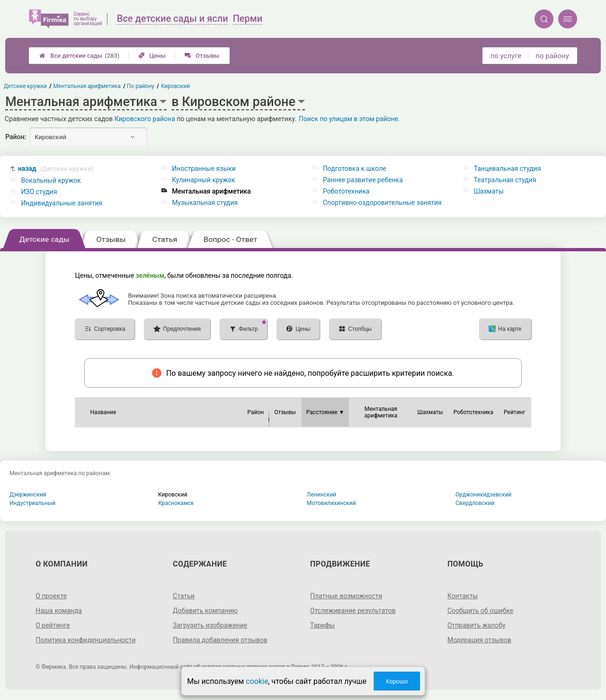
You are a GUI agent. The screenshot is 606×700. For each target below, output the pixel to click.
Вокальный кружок (51, 180)
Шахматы (489, 191)
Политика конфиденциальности (85, 640)
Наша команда (59, 611)
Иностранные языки (204, 168)
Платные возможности (346, 596)
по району (552, 56)
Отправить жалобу (477, 625)
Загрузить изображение (210, 625)
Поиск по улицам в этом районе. (349, 119)
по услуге (506, 56)
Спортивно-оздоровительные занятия (382, 203)
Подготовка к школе (355, 168)
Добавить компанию (205, 611)
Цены (152, 56)
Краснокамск (176, 503)
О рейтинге (53, 625)
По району (141, 86)
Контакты (463, 596)
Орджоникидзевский (484, 495)
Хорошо (397, 681)
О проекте (51, 596)
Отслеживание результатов (353, 611)
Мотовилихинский (331, 503)
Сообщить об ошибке (480, 611)
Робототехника (346, 191)
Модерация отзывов (479, 640)
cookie (257, 681)
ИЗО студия (39, 192)
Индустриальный (32, 503)
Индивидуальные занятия (62, 203)
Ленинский (321, 495)
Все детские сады (79, 56)
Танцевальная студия (508, 168)
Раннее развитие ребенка (363, 180)
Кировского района (145, 119)
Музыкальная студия (205, 203)
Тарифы (322, 625)
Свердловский (475, 503)
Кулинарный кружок (203, 180)
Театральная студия (505, 180)
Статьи (184, 596)
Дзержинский (28, 495)
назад (56, 169)
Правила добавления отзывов (220, 640)
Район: (16, 137)
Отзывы (202, 56)
